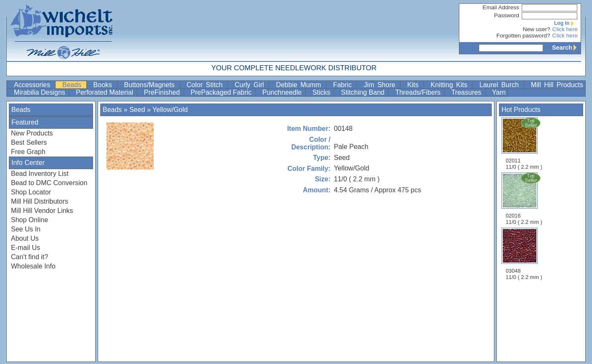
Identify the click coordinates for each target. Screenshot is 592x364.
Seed (137, 110)
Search (566, 48)
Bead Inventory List (40, 174)
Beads (73, 85)
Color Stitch (206, 85)
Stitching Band (364, 92)
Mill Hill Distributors (40, 201)
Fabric (344, 85)
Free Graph (28, 152)
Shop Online (29, 220)
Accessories (34, 85)
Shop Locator (31, 192)
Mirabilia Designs (40, 92)
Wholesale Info (33, 266)
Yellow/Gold (170, 110)
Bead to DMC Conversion (49, 183)
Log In (566, 23)
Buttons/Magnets (151, 85)
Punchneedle (283, 92)
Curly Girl (251, 85)
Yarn (499, 92)
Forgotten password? (523, 36)
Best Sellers (29, 142)
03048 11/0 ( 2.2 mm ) (524, 254)
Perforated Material (105, 92)
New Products (32, 133)
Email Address (501, 7)
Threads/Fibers (419, 92)
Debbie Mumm (300, 85)
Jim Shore (381, 85)
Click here (565, 29)
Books (104, 85)
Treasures (467, 92)
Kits (414, 85)
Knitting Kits (451, 85)
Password (507, 15)
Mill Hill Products (557, 85)
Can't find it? (29, 257)
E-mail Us (25, 248)
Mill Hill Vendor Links (42, 211)
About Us (25, 238)
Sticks (322, 92)
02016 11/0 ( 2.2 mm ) (525, 199)
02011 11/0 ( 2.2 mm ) (525, 143)
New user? (537, 29)
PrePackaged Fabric (222, 92)
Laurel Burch (500, 85)
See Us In (26, 229)
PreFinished (163, 92)
